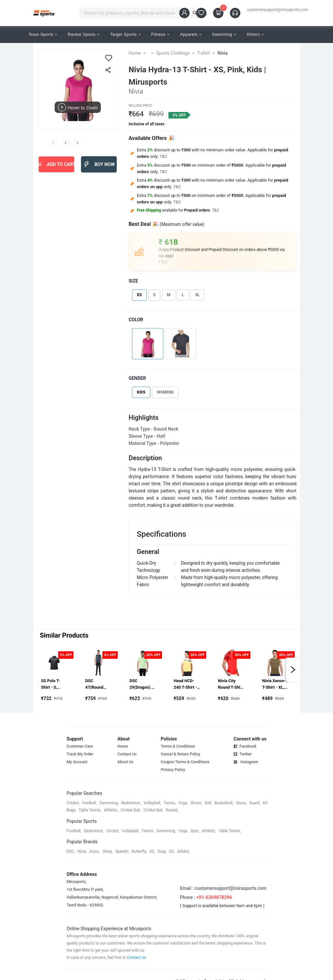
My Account (77, 762)
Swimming (224, 35)
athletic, (111, 810)
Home (135, 53)
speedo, (122, 851)
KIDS (141, 392)
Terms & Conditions (178, 746)
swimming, (109, 803)
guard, (255, 803)
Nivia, (82, 851)
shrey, (107, 851)
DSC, (71, 851)
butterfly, (139, 851)
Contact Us (127, 754)
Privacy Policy (173, 770)
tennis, (170, 803)
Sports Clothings (173, 53)
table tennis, (90, 810)
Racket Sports (84, 35)
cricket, (73, 803)
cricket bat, (153, 810)
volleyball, (152, 803)
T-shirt (204, 53)
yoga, (183, 803)
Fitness (160, 35)
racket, (172, 810)
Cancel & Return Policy (180, 754)
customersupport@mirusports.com (277, 10)
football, (90, 803)
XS (139, 295)
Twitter (243, 754)
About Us (125, 762)
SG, (172, 851)
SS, (152, 851)
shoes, (196, 803)
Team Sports (43, 35)
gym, (195, 831)
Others (255, 35)
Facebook (245, 746)
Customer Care (80, 746)
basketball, (224, 803)
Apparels (191, 35)
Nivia (223, 53)
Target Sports (126, 35)
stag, (162, 851)
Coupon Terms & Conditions (185, 762)
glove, (241, 803)
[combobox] (136, 13)
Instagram (246, 762)
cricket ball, (131, 810)
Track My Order (80, 754)
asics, (95, 851)
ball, (208, 803)
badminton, (131, 803)
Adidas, (184, 851)
